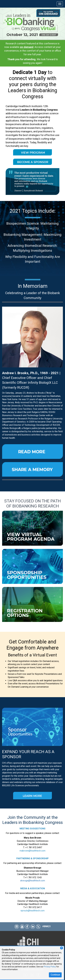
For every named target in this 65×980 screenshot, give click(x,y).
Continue (55, 975)
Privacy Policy (50, 967)
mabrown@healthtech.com (32, 851)
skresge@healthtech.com (32, 881)
